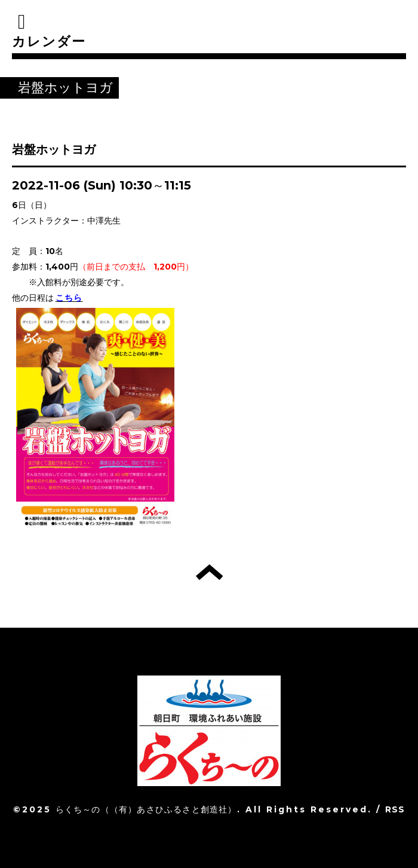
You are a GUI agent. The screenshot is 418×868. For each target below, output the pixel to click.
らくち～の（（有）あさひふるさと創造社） (146, 809)
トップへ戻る (209, 572)
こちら (69, 298)
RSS (395, 809)
